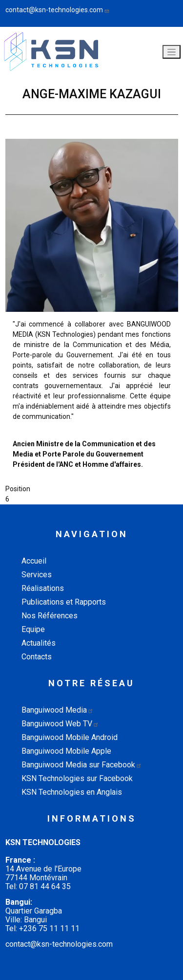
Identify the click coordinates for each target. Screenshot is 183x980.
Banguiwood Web (60, 724)
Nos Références (50, 616)
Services (37, 575)
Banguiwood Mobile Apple (66, 751)
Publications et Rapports (64, 602)
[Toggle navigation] (172, 52)
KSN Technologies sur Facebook (77, 778)
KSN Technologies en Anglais (72, 792)
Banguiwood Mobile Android (70, 737)
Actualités (39, 643)
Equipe (33, 629)
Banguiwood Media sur (82, 765)
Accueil (34, 561)
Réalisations (43, 588)
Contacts (37, 657)
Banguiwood (58, 710)
